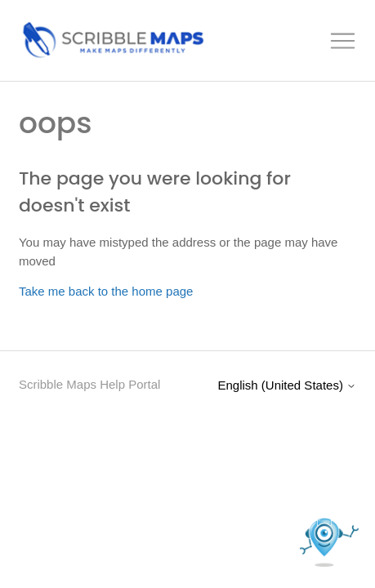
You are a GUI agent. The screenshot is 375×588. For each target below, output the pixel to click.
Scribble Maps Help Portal (89, 384)
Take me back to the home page (106, 291)
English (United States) (287, 385)
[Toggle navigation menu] (343, 41)
